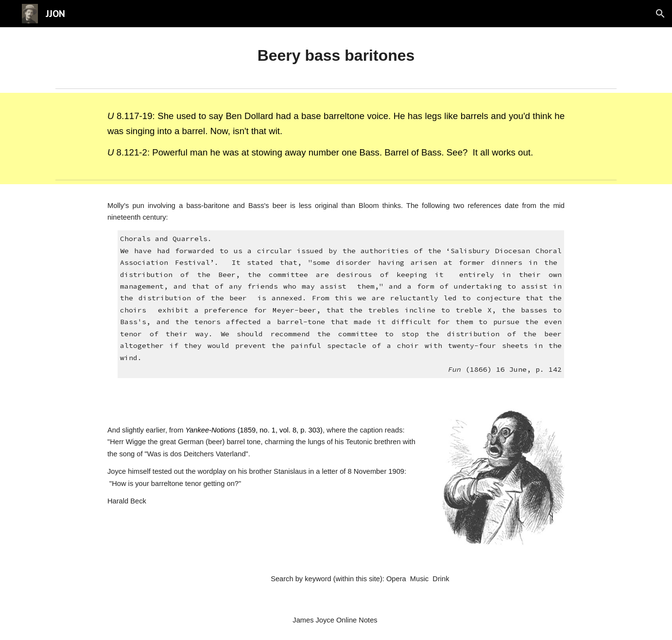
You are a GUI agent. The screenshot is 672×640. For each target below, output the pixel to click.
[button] (660, 14)
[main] (336, 56)
